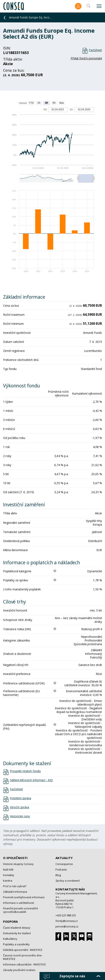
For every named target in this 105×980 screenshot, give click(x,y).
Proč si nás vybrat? (15, 886)
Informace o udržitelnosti (19, 903)
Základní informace (15, 892)
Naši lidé (8, 869)
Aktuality (64, 858)
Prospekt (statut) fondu (25, 771)
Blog (58, 875)
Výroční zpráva (19, 807)
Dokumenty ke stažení (17, 933)
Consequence (64, 864)
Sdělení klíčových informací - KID (31, 780)
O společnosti (15, 858)
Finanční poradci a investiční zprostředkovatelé (20, 910)
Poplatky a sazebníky (16, 944)
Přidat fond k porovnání (86, 58)
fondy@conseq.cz (67, 921)
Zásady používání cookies (19, 970)
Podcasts (61, 869)
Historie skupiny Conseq (18, 864)
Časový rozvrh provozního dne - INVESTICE (23, 957)
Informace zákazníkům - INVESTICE (24, 964)
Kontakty (9, 875)
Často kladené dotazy (17, 928)
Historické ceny (20, 816)
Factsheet (95, 50)
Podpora (10, 921)
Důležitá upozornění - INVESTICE (23, 950)
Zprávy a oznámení (68, 881)
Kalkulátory (10, 939)
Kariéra (8, 881)
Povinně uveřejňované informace (24, 897)
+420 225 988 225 (66, 915)
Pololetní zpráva (20, 798)
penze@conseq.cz (67, 926)
